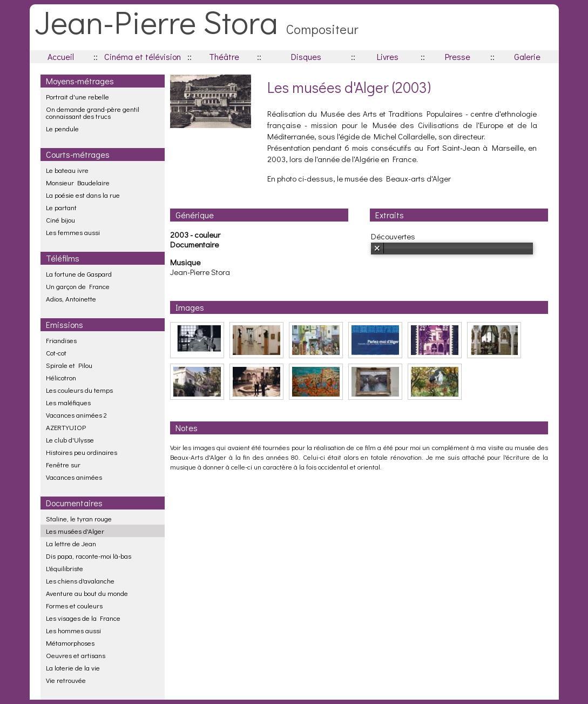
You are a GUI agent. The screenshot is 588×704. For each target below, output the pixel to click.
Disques (306, 56)
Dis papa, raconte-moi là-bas (89, 556)
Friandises (61, 340)
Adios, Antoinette (71, 299)
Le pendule (62, 128)
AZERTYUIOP (66, 427)
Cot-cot (56, 353)
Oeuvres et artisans (76, 655)
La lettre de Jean (71, 543)
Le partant (61, 207)
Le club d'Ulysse (70, 440)
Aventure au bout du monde (87, 593)
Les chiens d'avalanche (80, 581)
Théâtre (224, 56)
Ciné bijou (60, 220)
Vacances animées (74, 477)
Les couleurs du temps (79, 390)
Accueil (61, 56)
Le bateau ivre (67, 170)
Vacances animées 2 (76, 415)
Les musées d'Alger (75, 531)
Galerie (527, 56)
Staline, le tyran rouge (79, 518)
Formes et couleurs (74, 605)
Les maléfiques (68, 402)
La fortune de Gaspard (79, 274)
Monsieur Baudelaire (78, 182)
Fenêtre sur (63, 464)
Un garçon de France (78, 286)
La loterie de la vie (73, 668)
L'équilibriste (65, 568)
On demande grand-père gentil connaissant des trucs (93, 112)
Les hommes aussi (73, 630)
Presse (458, 56)
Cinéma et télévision (143, 56)
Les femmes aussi (73, 232)
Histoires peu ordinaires (82, 452)
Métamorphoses (70, 643)
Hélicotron (61, 377)
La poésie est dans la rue (83, 195)
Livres (388, 56)
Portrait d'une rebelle (77, 96)
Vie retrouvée (66, 680)
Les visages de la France (83, 618)
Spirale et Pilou (69, 365)
